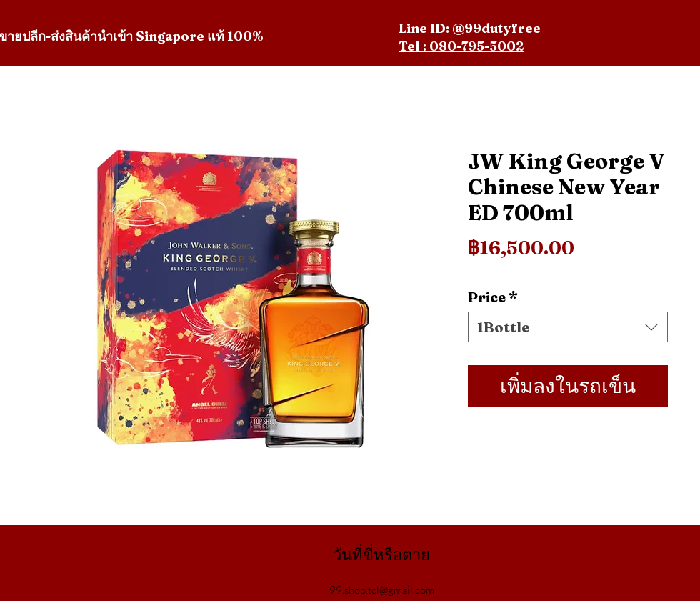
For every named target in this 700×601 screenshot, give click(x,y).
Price (493, 297)
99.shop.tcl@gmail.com (382, 590)
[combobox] (568, 327)
